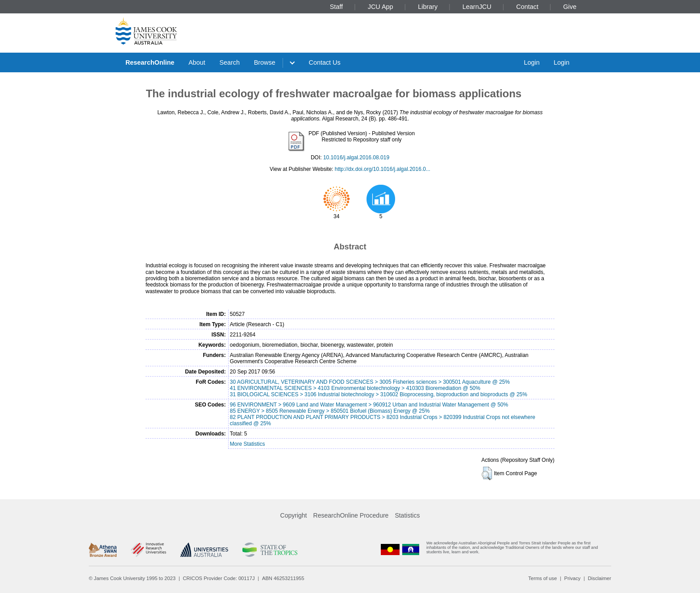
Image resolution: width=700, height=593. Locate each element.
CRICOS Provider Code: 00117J (219, 578)
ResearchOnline (150, 62)
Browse (265, 62)
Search (229, 62)
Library (428, 7)
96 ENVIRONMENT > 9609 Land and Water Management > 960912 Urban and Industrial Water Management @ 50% (369, 405)
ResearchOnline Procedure (351, 515)
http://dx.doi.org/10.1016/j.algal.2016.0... (383, 169)
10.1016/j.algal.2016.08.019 (356, 158)
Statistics (407, 515)
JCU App (381, 7)
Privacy (573, 578)
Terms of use (542, 578)
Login (531, 62)
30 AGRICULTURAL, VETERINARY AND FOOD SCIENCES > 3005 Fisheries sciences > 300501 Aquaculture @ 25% (370, 382)
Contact (527, 7)
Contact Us (325, 62)
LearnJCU (477, 7)
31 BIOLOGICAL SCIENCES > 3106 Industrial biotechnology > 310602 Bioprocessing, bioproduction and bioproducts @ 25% (379, 394)
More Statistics (248, 444)
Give (570, 7)
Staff (336, 7)
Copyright (294, 515)
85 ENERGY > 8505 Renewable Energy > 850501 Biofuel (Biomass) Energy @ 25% (330, 411)
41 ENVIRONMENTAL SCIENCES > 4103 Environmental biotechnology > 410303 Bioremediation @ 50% (355, 388)
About (197, 62)
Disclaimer (600, 578)
